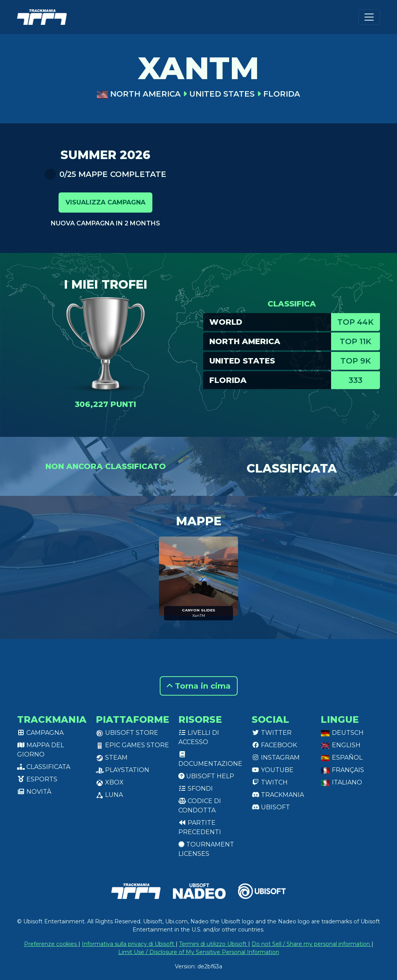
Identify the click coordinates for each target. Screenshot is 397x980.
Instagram (276, 758)
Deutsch (342, 733)
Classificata (44, 767)
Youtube (273, 770)
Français (342, 770)
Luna (109, 795)
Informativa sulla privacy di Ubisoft (129, 944)
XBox (110, 782)
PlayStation (123, 770)
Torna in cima (199, 686)
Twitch (270, 782)
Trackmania (278, 795)
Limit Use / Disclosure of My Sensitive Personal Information (199, 952)
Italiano (341, 782)
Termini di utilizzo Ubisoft (214, 944)
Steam (112, 758)
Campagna (40, 733)
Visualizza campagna (105, 202)
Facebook (274, 745)
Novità (34, 792)
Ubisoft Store (127, 733)
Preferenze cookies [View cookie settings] (51, 944)
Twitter (272, 733)
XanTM (199, 616)
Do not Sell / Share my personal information (312, 944)
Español (342, 758)
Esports (37, 779)
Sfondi (196, 789)
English (341, 745)
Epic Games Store (132, 745)
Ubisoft (271, 807)
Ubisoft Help (206, 776)
